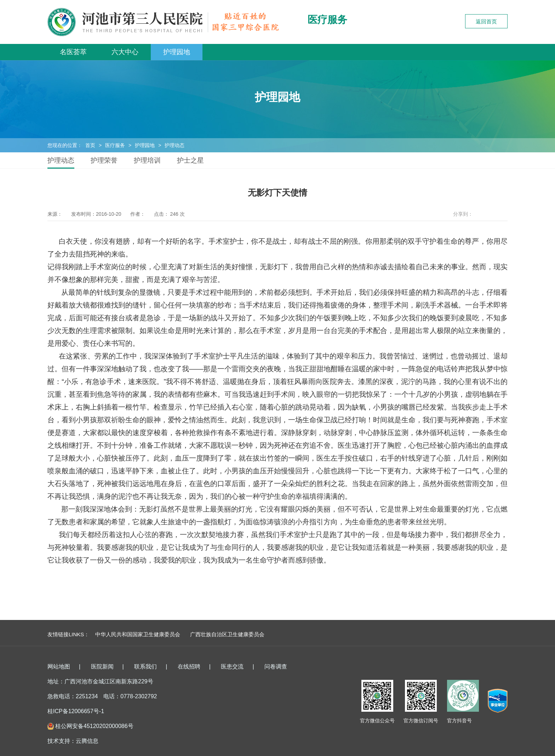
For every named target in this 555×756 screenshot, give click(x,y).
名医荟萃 (73, 52)
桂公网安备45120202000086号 (94, 726)
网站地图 (59, 667)
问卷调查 (276, 667)
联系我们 (145, 667)
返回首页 (486, 21)
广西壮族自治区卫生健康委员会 (227, 634)
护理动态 (174, 145)
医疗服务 (115, 145)
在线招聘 (189, 667)
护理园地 (177, 52)
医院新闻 (102, 667)
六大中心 (125, 52)
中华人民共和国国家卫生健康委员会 (138, 634)
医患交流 (232, 667)
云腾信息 (87, 741)
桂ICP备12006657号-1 (76, 711)
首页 (90, 145)
